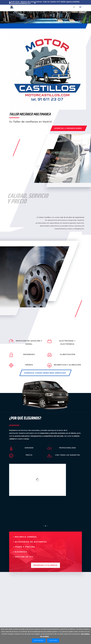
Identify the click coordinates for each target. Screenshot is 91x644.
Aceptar (53, 641)
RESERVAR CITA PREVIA (45, 565)
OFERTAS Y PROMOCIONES (68, 128)
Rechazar (39, 641)
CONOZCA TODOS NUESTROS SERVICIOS (45, 373)
